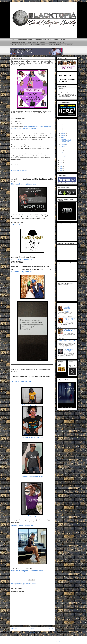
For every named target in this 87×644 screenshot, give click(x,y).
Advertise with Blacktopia (55, 45)
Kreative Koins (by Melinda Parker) (56, 42)
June (62, 150)
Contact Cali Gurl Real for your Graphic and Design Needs (70, 320)
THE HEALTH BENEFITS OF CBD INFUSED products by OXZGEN (70, 331)
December (63, 134)
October (63, 138)
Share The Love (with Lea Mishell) (20, 45)
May (62, 152)
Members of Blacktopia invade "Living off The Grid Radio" (66, 341)
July (62, 148)
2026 (61, 122)
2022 (61, 130)
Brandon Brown (23, 582)
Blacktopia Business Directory (25, 40)
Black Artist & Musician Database (43, 40)
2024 (61, 126)
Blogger (59, 641)
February (63, 156)
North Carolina (18, 583)
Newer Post (14, 629)
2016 (61, 168)
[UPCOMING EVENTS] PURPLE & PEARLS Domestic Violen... (66, 140)
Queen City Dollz (32, 583)
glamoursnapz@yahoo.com (22, 259)
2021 (61, 132)
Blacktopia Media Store (60, 40)
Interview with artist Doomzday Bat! (68, 350)
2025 (61, 124)
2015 (61, 170)
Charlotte (37, 582)
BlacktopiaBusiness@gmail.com (20, 171)
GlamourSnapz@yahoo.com (22, 272)
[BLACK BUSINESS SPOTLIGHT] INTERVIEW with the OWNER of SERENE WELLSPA (69, 309)
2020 (61, 160)
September (63, 144)
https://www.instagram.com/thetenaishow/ (27, 571)
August (62, 146)
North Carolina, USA (20, 585)
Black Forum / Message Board (38, 45)
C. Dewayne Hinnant (31, 582)
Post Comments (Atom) (35, 632)
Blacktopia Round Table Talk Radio (36, 42)
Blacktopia (17, 582)
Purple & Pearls (25, 583)
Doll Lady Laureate (44, 582)
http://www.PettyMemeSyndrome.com (22, 381)
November (63, 136)
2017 (61, 166)
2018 (61, 164)
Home (13, 40)
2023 (61, 128)
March (62, 154)
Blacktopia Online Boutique (18, 42)
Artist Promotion (68, 45)
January (63, 158)
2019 (61, 162)
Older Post (51, 629)
